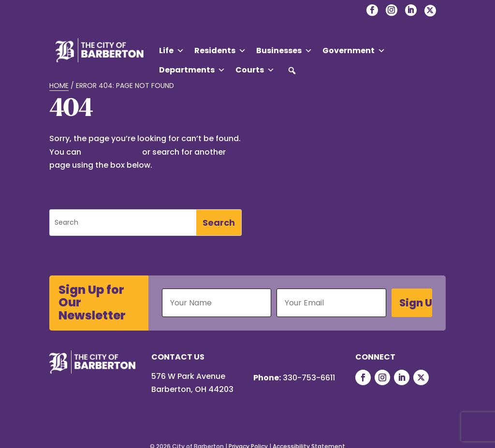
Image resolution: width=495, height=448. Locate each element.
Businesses (284, 51)
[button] (292, 71)
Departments (192, 70)
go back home (112, 152)
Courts (255, 70)
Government (354, 51)
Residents (220, 51)
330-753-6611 (309, 378)
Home (59, 86)
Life (172, 51)
